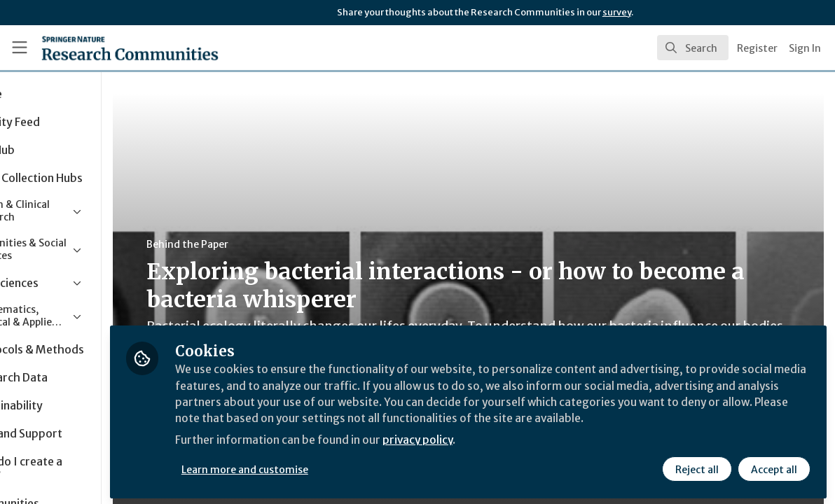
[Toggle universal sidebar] (20, 48)
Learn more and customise (323, 467)
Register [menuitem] (757, 48)
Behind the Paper (265, 244)
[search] (693, 48)
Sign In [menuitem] (805, 48)
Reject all (696, 467)
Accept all (773, 467)
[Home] (108, 48)
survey (617, 12)
